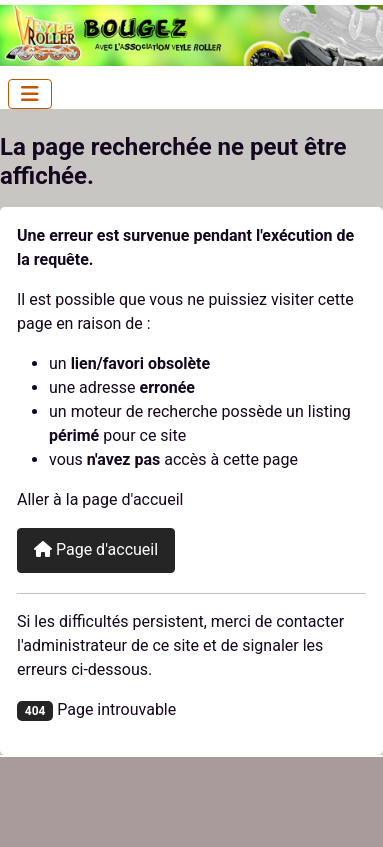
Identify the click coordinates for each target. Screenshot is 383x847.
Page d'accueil (96, 549)
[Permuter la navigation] (30, 94)
